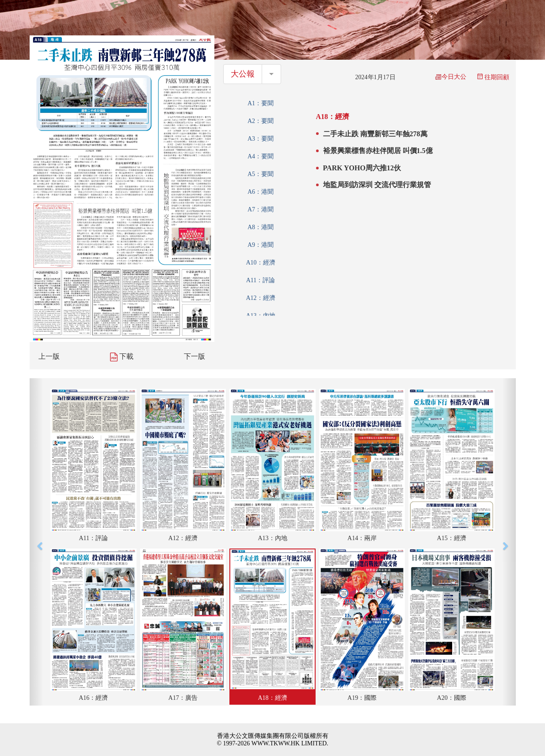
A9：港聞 (261, 245)
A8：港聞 (261, 227)
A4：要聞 (261, 156)
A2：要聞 (261, 121)
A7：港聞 (261, 209)
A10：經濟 (260, 263)
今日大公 (451, 77)
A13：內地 (260, 316)
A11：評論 (261, 280)
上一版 (49, 356)
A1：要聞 (261, 103)
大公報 (243, 74)
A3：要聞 (261, 139)
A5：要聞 (261, 174)
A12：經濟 (260, 298)
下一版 (194, 356)
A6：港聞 (261, 192)
